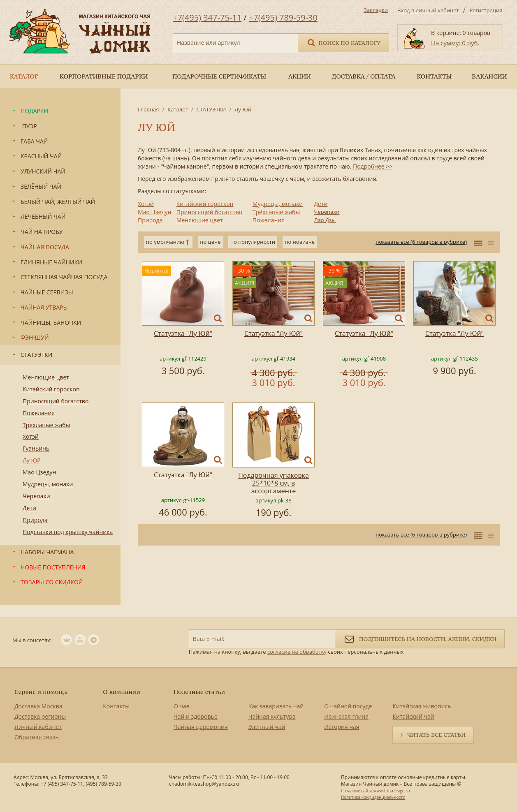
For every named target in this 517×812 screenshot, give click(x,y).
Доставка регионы (40, 716)
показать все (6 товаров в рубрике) (421, 242)
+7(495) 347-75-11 (207, 17)
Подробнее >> (373, 166)
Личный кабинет (38, 727)
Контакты (116, 706)
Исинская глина (346, 716)
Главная (148, 109)
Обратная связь (37, 737)
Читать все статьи (436, 735)
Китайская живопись (422, 706)
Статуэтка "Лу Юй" (183, 333)
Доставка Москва (38, 706)
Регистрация (486, 10)
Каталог (177, 109)
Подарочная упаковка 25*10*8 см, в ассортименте (274, 483)
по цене (210, 242)
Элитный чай (267, 727)
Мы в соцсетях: (32, 640)
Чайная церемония (201, 727)
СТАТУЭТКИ (211, 109)
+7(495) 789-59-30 (283, 17)
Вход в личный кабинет (428, 10)
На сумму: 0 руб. (455, 43)
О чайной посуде (348, 706)
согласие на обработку (297, 652)
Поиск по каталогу (343, 42)
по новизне (300, 242)
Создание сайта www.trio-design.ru (376, 791)
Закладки (376, 10)
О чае (182, 706)
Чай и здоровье (196, 716)
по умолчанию (165, 242)
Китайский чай (413, 716)
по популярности (253, 242)
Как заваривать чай (276, 706)
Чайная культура (272, 716)
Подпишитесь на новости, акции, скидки (420, 638)
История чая (342, 727)
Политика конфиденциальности (373, 797)
